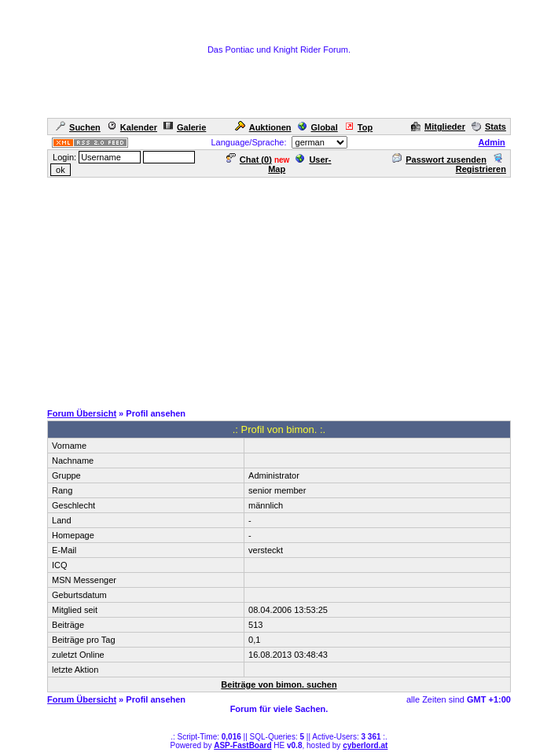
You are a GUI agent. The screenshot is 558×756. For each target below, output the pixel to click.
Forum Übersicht (82, 413)
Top (358, 127)
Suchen (78, 127)
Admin (492, 142)
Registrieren (481, 164)
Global (318, 127)
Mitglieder (438, 127)
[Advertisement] (282, 289)
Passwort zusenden (439, 160)
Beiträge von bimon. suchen (279, 684)
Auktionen (263, 127)
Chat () (249, 160)
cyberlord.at (365, 745)
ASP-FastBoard (242, 745)
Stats (489, 127)
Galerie (185, 127)
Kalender (132, 127)
